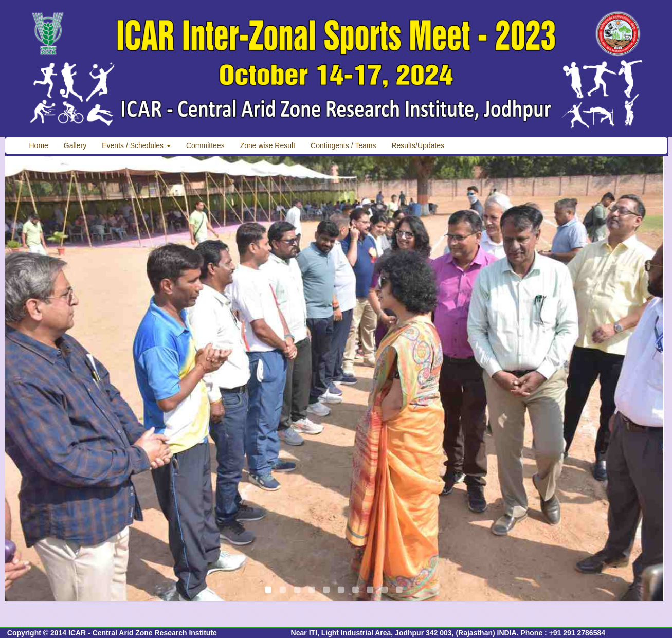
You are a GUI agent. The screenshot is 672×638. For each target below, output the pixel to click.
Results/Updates (418, 145)
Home (39, 145)
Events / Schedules (136, 145)
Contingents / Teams (343, 145)
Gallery (75, 145)
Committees (205, 145)
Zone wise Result (268, 145)
